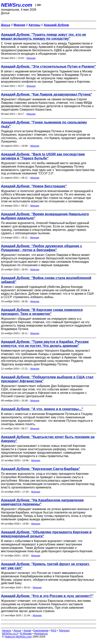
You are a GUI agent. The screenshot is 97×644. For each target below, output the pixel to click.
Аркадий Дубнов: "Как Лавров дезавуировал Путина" (47, 94)
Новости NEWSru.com (18, 637)
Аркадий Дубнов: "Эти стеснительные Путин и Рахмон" (48, 66)
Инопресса (41, 634)
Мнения (31, 58)
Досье (17, 631)
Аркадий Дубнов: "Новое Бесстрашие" (34, 186)
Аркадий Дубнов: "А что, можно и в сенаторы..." (42, 409)
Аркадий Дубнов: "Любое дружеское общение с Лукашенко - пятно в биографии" (42, 248)
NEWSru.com (17, 5)
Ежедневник (41, 631)
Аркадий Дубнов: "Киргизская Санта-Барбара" (41, 469)
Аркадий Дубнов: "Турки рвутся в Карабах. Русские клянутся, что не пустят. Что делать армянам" (45, 344)
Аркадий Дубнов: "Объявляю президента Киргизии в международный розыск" (46, 534)
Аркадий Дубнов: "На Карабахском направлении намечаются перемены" (42, 502)
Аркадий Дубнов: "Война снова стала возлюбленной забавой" (46, 280)
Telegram (64, 631)
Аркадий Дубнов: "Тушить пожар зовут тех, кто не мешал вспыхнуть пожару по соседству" (43, 37)
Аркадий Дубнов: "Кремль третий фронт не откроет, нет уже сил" (45, 566)
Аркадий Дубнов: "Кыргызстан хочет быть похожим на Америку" (48, 439)
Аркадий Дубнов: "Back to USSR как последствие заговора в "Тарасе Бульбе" (43, 156)
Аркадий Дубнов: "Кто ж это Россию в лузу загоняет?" (47, 596)
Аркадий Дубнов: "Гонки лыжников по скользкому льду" (44, 124)
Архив (27, 631)
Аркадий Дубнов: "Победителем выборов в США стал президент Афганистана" (47, 379)
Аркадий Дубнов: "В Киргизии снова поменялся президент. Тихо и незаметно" (42, 312)
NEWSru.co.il (10, 634)
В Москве (26, 634)
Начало (7, 631)
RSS (54, 631)
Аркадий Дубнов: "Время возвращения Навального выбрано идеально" (45, 216)
